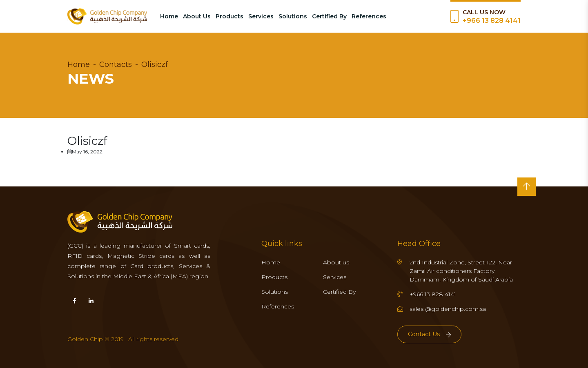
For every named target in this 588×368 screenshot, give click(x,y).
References (369, 16)
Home (169, 16)
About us (336, 262)
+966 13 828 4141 (492, 21)
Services (261, 16)
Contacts (116, 64)
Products (229, 16)
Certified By (329, 16)
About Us (197, 16)
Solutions (293, 16)
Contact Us (429, 334)
